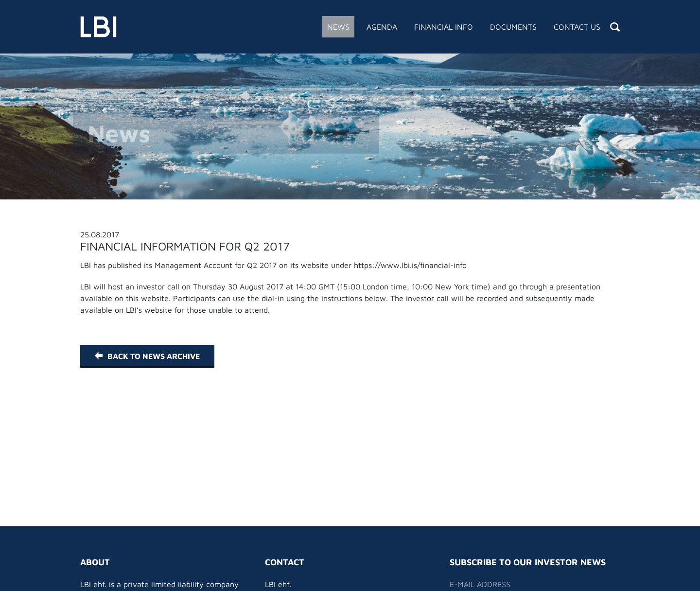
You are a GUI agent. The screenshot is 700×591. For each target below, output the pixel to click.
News (338, 27)
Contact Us (577, 27)
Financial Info (444, 27)
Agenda (382, 27)
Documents (513, 27)
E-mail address (480, 584)
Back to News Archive (147, 356)
